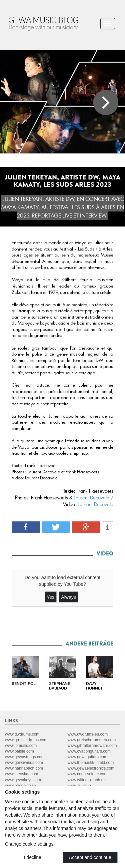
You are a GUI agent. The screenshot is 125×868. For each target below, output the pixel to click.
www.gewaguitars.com (87, 757)
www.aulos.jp (79, 786)
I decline (33, 857)
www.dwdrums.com (22, 734)
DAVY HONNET (94, 686)
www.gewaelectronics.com (91, 768)
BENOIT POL (24, 684)
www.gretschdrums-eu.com (92, 740)
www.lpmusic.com (21, 746)
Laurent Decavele (91, 498)
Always (68, 597)
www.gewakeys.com (23, 780)
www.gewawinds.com (24, 763)
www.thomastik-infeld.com (91, 763)
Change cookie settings (29, 844)
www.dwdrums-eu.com (88, 734)
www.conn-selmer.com (88, 774)
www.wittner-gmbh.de (87, 780)
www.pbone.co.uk (21, 786)
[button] (26, 527)
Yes (50, 597)
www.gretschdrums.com (26, 740)
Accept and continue (90, 857)
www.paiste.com (19, 751)
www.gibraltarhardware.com (92, 746)
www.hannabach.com (24, 768)
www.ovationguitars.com (89, 751)
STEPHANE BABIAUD (59, 686)
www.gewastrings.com (25, 757)
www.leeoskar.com (21, 774)
